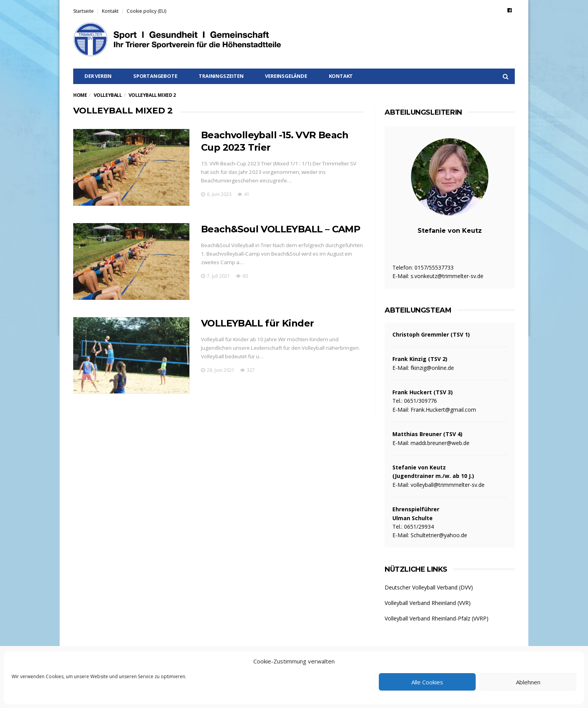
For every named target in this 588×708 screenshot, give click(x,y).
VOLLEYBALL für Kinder (257, 323)
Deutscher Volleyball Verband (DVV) (429, 587)
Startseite (83, 11)
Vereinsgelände (286, 76)
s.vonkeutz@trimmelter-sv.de (447, 276)
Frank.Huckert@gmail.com (443, 410)
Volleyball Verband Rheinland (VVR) (428, 603)
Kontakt (110, 11)
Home (80, 95)
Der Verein (98, 76)
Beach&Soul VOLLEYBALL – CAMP (281, 229)
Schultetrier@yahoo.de (439, 535)
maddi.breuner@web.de (440, 443)
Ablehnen (528, 682)
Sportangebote (155, 76)
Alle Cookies (427, 682)
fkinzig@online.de (432, 368)
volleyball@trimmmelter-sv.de (448, 485)
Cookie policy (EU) (146, 11)
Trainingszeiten (221, 76)
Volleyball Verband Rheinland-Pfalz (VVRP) (437, 618)
